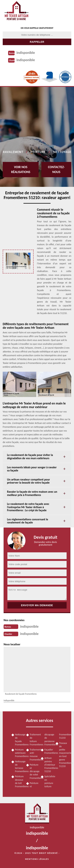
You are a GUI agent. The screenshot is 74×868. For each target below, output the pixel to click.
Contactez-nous (56, 169)
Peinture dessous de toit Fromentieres (19, 781)
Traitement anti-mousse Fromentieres (34, 755)
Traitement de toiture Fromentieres (34, 740)
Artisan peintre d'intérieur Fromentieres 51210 (49, 765)
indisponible (26, 53)
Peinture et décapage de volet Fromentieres (34, 771)
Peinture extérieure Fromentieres (19, 753)
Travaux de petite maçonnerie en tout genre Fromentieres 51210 (64, 755)
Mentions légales (37, 859)
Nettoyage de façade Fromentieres (19, 740)
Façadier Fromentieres (49, 751)
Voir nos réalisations (21, 169)
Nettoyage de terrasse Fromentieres (19, 766)
